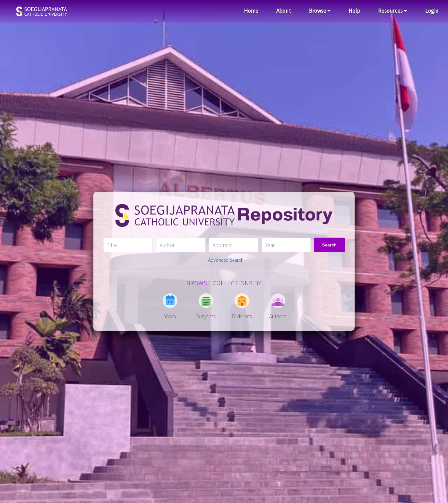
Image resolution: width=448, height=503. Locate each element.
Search (329, 245)
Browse (320, 11)
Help (354, 11)
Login (432, 11)
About (284, 11)
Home (251, 11)
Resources (393, 11)
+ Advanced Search (224, 260)
